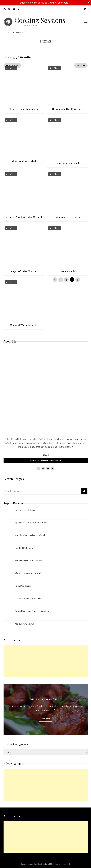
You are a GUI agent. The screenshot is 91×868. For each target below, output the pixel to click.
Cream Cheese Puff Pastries (28, 599)
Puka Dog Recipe (23, 586)
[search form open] (85, 9)
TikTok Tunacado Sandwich (28, 573)
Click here (63, 3)
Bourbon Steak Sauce (25, 510)
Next (79, 65)
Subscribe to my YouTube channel (46, 460)
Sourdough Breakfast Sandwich (30, 535)
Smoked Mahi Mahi (24, 548)
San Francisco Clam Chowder (29, 561)
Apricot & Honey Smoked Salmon (31, 523)
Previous (14, 65)
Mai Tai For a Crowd (25, 624)
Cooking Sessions (40, 20)
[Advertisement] (46, 661)
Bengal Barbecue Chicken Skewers (32, 611)
